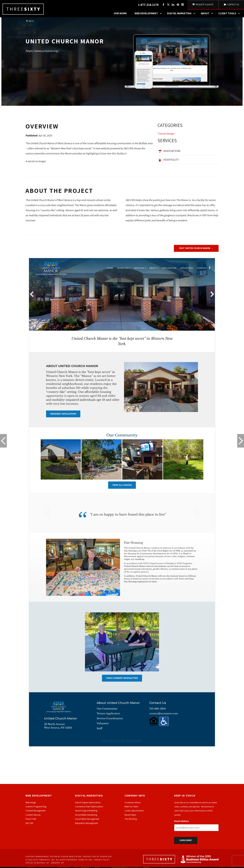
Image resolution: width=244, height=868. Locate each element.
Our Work (120, 14)
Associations (172, 152)
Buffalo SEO (90, 857)
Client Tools (230, 14)
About (208, 14)
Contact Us (231, 5)
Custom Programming (36, 808)
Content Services (33, 816)
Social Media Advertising (86, 816)
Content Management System (41, 857)
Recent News (130, 816)
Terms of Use (85, 861)
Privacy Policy (102, 861)
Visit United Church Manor (195, 249)
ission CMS (31, 820)
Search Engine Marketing (86, 812)
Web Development (149, 14)
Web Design (31, 803)
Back (29, 22)
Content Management (35, 812)
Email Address (181, 822)
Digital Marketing (182, 14)
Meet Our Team (131, 808)
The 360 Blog (131, 820)
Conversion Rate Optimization (89, 808)
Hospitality (171, 161)
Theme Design (166, 135)
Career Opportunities (134, 812)
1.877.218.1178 (148, 5)
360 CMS (29, 824)
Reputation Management (87, 824)
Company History (133, 803)
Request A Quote (203, 5)
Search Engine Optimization (88, 803)
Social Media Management (87, 820)
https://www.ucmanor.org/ (42, 52)
